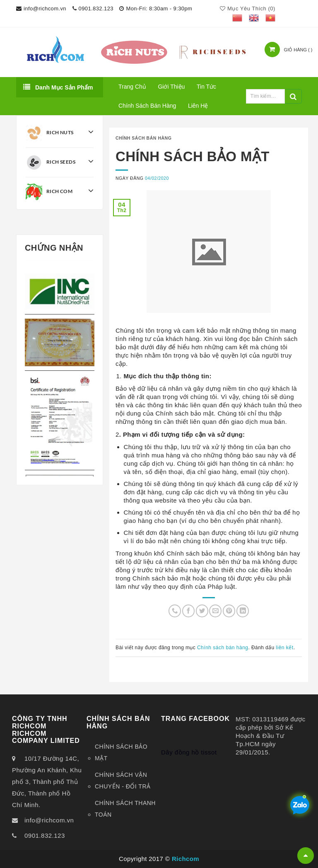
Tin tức (206, 87)
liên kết (284, 648)
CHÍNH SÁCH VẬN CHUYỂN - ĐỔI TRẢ (123, 781)
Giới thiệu (171, 87)
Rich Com (60, 192)
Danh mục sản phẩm (58, 87)
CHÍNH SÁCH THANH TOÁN (125, 809)
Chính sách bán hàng (147, 106)
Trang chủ (132, 87)
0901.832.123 (45, 835)
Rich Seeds (60, 162)
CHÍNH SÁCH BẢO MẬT (121, 752)
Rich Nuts (60, 133)
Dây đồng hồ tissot (189, 736)
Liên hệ (198, 106)
